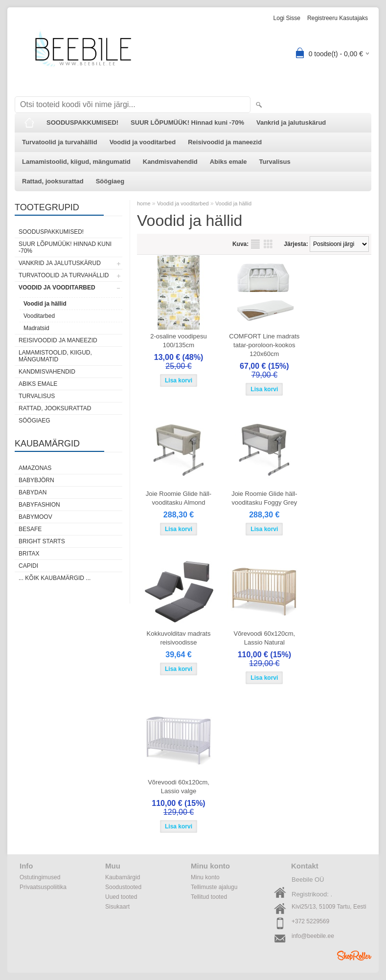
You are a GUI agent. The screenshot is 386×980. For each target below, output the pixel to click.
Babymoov (35, 517)
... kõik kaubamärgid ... (55, 578)
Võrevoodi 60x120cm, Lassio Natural (264, 638)
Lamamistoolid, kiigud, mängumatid (76, 162)
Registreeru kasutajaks (338, 18)
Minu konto (205, 877)
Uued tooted (121, 897)
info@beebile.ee (313, 936)
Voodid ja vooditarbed (143, 142)
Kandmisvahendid (170, 162)
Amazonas (35, 468)
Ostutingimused (40, 877)
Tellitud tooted (209, 897)
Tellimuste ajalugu (214, 887)
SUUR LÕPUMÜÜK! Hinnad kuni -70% (187, 122)
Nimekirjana (255, 244)
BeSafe (30, 529)
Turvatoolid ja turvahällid (60, 142)
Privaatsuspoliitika (43, 887)
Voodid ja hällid (45, 304)
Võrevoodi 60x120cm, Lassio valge (179, 787)
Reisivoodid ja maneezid (225, 142)
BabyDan (33, 492)
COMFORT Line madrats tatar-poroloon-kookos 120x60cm (264, 345)
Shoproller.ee (354, 956)
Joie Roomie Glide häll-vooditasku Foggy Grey (264, 498)
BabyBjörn (36, 480)
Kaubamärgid (123, 877)
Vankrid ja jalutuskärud (291, 122)
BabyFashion (39, 505)
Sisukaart (117, 907)
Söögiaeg (110, 181)
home (144, 203)
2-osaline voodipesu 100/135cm (179, 341)
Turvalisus (275, 162)
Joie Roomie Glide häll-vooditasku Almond (179, 498)
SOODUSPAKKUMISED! (82, 122)
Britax (29, 554)
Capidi (28, 566)
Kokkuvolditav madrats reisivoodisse (179, 638)
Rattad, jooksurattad (53, 181)
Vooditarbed (39, 316)
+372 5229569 (310, 921)
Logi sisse (287, 18)
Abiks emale (228, 162)
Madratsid (36, 328)
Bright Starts (42, 541)
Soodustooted (123, 887)
